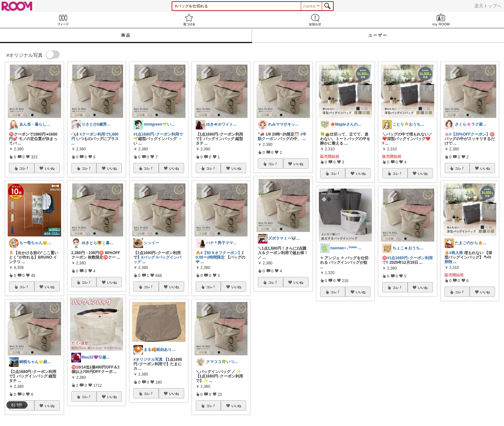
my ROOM (441, 20)
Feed (63, 20)
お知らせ (315, 20)
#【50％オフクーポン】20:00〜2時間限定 (220, 255)
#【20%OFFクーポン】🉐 (472, 134)
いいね (50, 168)
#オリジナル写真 (148, 359)
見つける (189, 20)
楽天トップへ (488, 6)
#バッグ (148, 257)
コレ (24, 168)
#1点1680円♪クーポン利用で (158, 134)
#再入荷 (456, 253)
